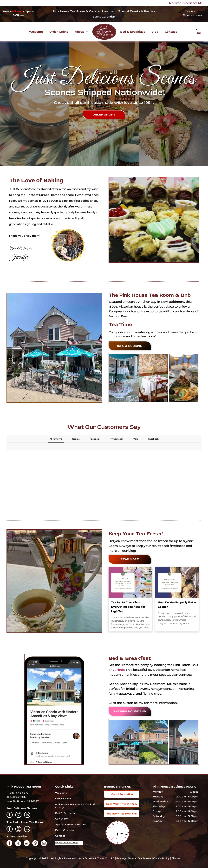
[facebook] (10, 815)
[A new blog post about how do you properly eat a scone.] (177, 582)
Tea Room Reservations (192, 13)
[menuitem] (83, 11)
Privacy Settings (67, 842)
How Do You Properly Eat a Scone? (177, 605)
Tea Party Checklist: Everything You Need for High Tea (128, 607)
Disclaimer (145, 858)
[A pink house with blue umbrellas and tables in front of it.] (124, 742)
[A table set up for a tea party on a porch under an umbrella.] (124, 378)
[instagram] (18, 815)
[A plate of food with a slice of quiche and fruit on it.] (183, 378)
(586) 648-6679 (19, 793)
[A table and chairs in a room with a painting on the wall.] (154, 378)
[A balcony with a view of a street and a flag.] (183, 742)
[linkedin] (27, 815)
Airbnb (119, 670)
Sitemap (177, 858)
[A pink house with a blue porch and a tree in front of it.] (154, 742)
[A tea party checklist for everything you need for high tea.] (130, 582)
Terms (132, 858)
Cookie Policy (161, 858)
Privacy (121, 858)
